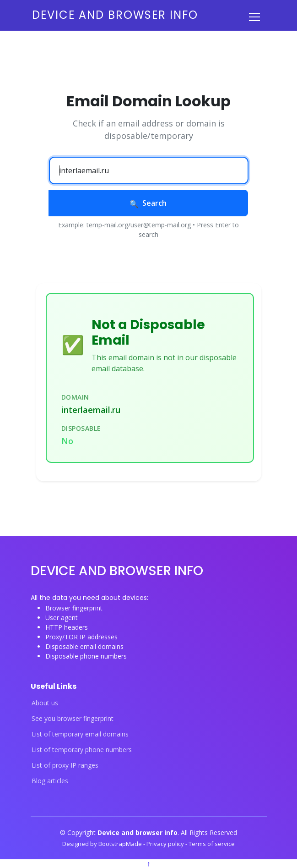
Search (148, 203)
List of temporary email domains (80, 734)
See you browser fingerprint (73, 719)
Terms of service (212, 844)
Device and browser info (115, 15)
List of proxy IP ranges (65, 765)
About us (45, 703)
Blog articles (50, 781)
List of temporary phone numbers (82, 750)
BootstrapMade (121, 844)
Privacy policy (166, 844)
